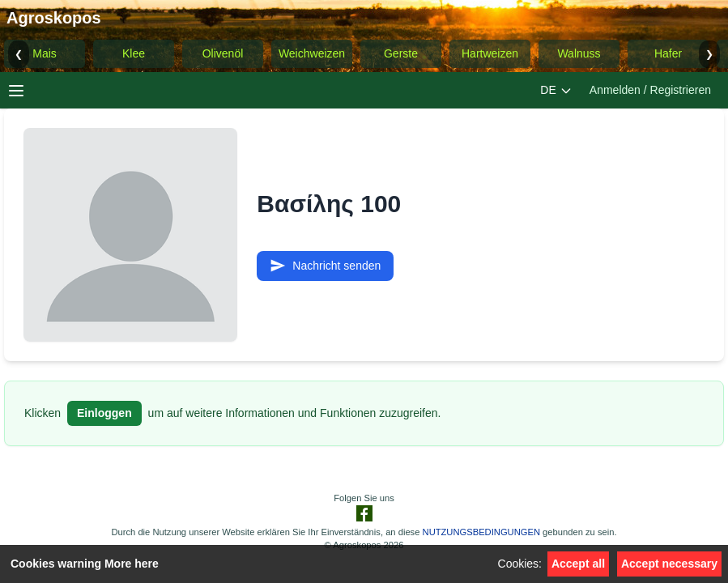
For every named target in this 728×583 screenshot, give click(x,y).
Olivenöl (223, 53)
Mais (45, 53)
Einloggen (104, 413)
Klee (134, 53)
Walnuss (579, 53)
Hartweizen (490, 53)
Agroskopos (54, 18)
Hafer (668, 53)
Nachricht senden (325, 266)
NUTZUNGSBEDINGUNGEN (481, 532)
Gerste (401, 53)
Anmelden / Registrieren (650, 90)
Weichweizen (312, 53)
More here (132, 564)
